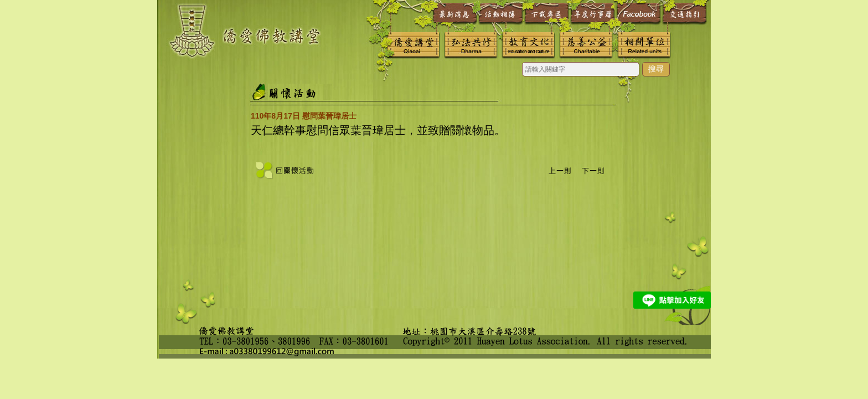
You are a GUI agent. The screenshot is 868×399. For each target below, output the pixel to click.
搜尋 (656, 69)
